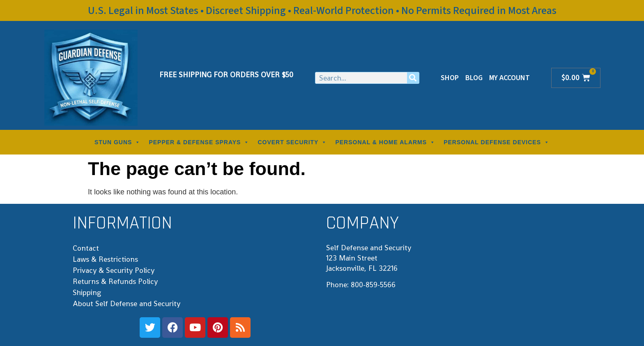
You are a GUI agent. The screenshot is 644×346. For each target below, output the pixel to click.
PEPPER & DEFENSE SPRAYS (199, 142)
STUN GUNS (117, 142)
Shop (450, 78)
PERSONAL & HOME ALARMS (385, 142)
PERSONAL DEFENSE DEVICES (497, 142)
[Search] (413, 78)
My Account (509, 78)
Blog (474, 78)
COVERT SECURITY (292, 142)
